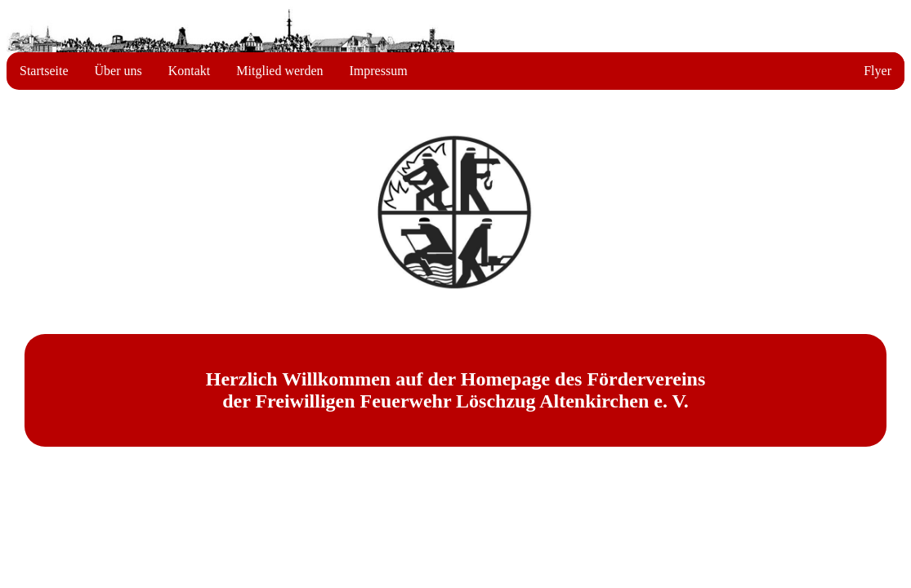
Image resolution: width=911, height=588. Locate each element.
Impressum (379, 71)
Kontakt (190, 71)
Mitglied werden (279, 71)
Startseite (44, 71)
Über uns (118, 71)
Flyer (878, 71)
